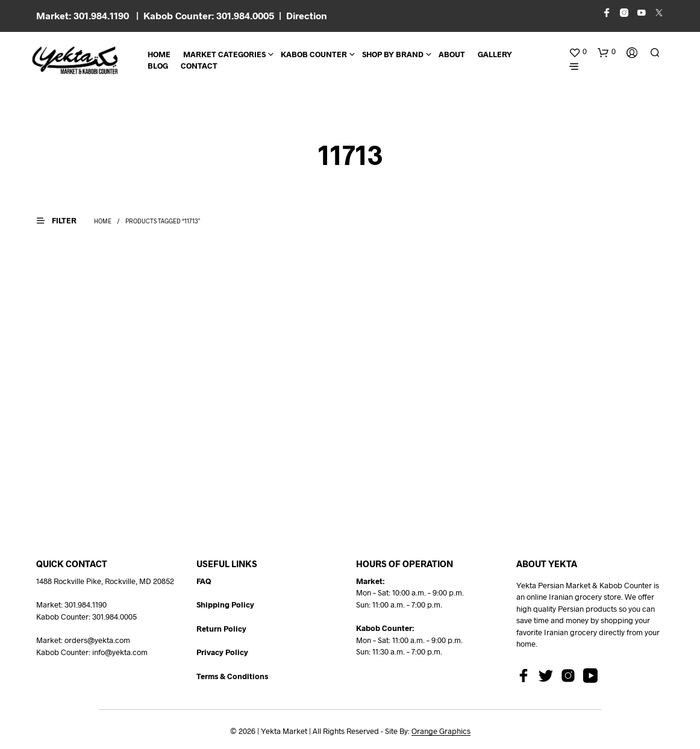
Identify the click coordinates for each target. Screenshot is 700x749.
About (452, 54)
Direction (307, 15)
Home (159, 54)
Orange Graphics (441, 731)
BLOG (158, 66)
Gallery (495, 54)
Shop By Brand (393, 54)
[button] (578, 52)
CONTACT (199, 66)
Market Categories (224, 54)
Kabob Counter (314, 54)
